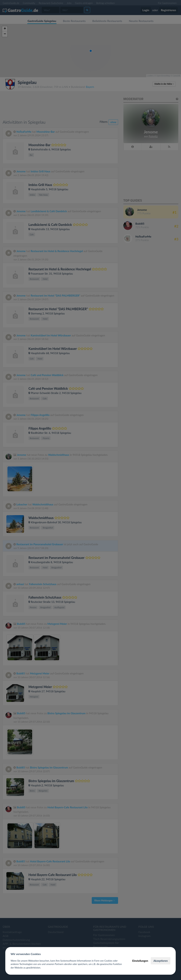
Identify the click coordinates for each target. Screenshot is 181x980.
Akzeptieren (161, 961)
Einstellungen (140, 961)
